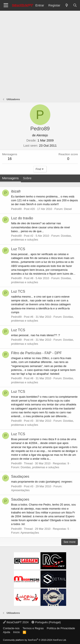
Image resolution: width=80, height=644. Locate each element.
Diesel (68, 209)
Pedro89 (16, 209)
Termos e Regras (33, 628)
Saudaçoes (20, 476)
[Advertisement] (40, 53)
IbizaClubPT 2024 (16, 622)
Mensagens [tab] (10, 178)
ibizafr (16, 191)
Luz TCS (18, 249)
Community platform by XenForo (35, 640)
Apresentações (20, 490)
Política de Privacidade (61, 628)
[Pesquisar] (75, 5)
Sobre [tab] (27, 178)
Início (17, 632)
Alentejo (42, 135)
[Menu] (6, 5)
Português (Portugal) (46, 622)
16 (10, 159)
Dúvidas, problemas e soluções (40, 467)
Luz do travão (22, 218)
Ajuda (7, 632)
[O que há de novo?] (66, 5)
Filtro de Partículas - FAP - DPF (36, 353)
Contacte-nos (11, 628)
